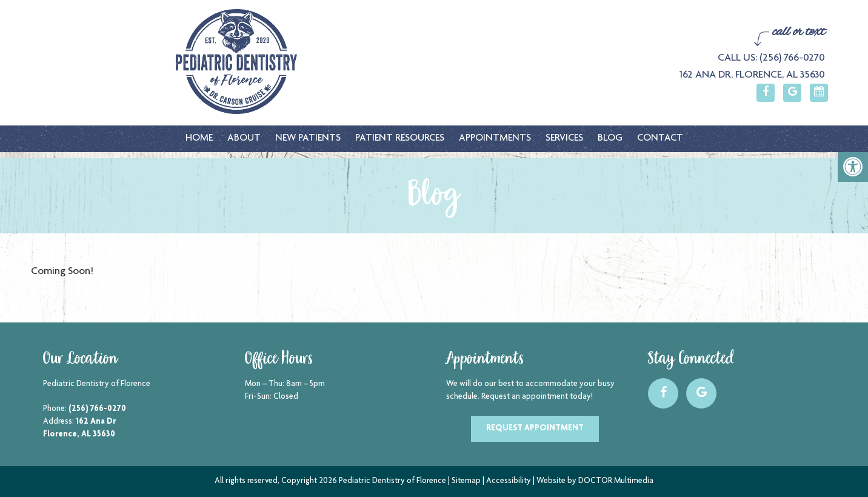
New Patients (308, 138)
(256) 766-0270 (97, 409)
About (244, 138)
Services (564, 138)
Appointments (495, 138)
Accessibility (509, 481)
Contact (660, 138)
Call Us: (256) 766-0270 (771, 58)
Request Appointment (535, 429)
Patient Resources (400, 138)
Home (199, 138)
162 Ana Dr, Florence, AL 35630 (752, 75)
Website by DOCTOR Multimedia (595, 481)
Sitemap (466, 481)
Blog (610, 138)
